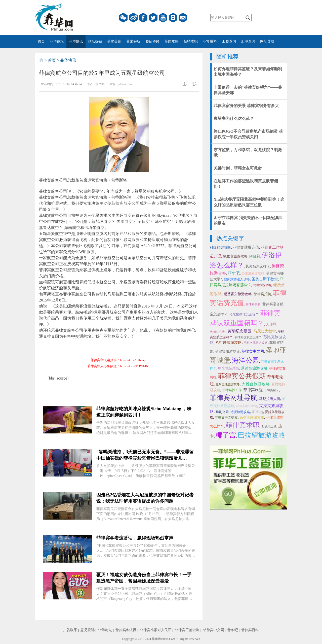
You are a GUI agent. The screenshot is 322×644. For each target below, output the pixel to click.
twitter (153, 18)
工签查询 (229, 41)
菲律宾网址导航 (234, 398)
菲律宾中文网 (253, 351)
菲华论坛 (57, 41)
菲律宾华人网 (126, 630)
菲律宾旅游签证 (227, 351)
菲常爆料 (210, 41)
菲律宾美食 (253, 304)
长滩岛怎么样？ (258, 266)
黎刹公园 (222, 412)
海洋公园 (246, 360)
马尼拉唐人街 (270, 399)
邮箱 (183, 18)
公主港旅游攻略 (253, 273)
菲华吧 (234, 273)
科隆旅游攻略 (220, 247)
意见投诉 (88, 630)
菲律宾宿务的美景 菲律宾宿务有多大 (246, 106)
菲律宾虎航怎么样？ (248, 337)
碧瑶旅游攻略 (262, 285)
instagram (173, 18)
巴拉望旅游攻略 (261, 435)
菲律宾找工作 (232, 390)
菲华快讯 (76, 41)
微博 (133, 18)
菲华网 (156, 639)
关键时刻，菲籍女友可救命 (238, 168)
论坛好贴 (95, 41)
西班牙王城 (269, 426)
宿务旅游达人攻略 (237, 279)
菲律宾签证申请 (247, 406)
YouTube (163, 18)
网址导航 (267, 41)
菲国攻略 (172, 41)
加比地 (257, 412)
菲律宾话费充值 (246, 247)
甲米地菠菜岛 (229, 368)
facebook (143, 18)
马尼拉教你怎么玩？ (244, 314)
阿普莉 (255, 256)
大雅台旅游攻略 (256, 384)
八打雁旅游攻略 (229, 343)
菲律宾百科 (250, 630)
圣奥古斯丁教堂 (265, 279)
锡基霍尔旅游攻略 (238, 294)
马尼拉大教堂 (265, 331)
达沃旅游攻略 (240, 412)
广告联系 (70, 630)
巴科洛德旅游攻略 (256, 343)
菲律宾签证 (272, 390)
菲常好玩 (133, 41)
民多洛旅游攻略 (252, 417)
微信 (123, 18)
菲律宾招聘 (262, 294)
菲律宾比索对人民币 (156, 630)
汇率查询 (248, 41)
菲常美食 (114, 41)
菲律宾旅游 (253, 390)
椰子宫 (226, 435)
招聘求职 (191, 41)
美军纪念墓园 (239, 331)
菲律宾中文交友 (226, 417)
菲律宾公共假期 (242, 376)
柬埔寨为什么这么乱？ (234, 118)
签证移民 (152, 41)
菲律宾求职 (243, 425)
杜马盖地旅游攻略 (228, 384)
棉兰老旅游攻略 (235, 256)
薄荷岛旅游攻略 (254, 368)
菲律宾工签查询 (187, 630)
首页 (41, 41)
